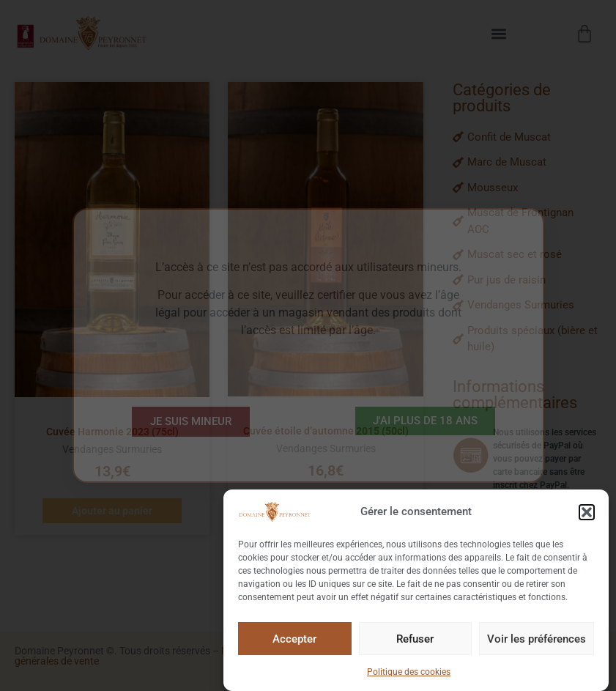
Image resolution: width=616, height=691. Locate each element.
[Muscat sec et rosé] (527, 255)
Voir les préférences (537, 640)
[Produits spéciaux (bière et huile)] (527, 339)
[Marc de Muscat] (527, 162)
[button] (587, 514)
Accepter (294, 640)
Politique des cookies (409, 674)
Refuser (415, 640)
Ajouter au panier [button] (112, 511)
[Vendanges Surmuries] (527, 305)
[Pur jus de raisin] (527, 280)
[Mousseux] (527, 188)
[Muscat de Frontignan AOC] (527, 221)
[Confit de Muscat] (527, 137)
